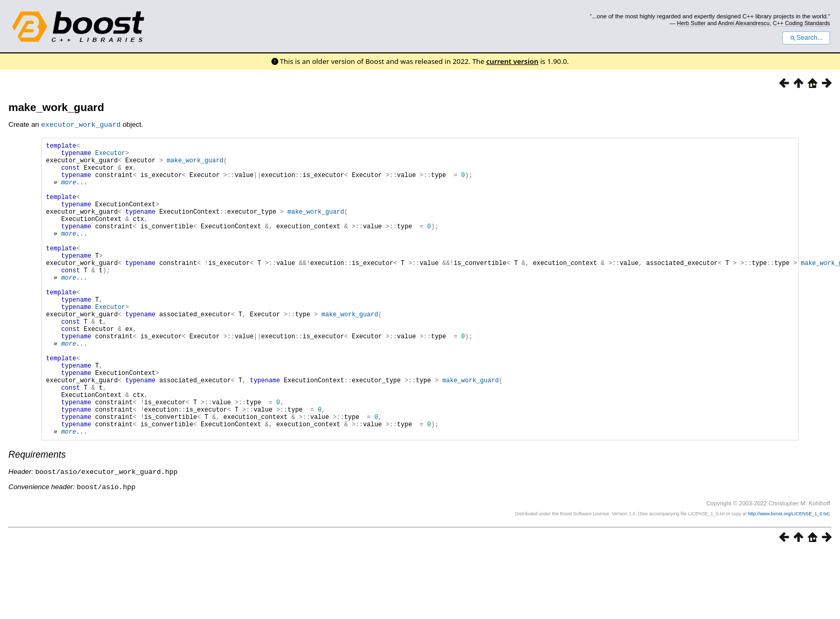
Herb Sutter (691, 23)
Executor (110, 155)
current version (512, 61)
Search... (806, 38)
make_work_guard (56, 107)
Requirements (37, 517)
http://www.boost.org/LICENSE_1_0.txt (788, 575)
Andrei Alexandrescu (744, 23)
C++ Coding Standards (801, 23)
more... (74, 191)
